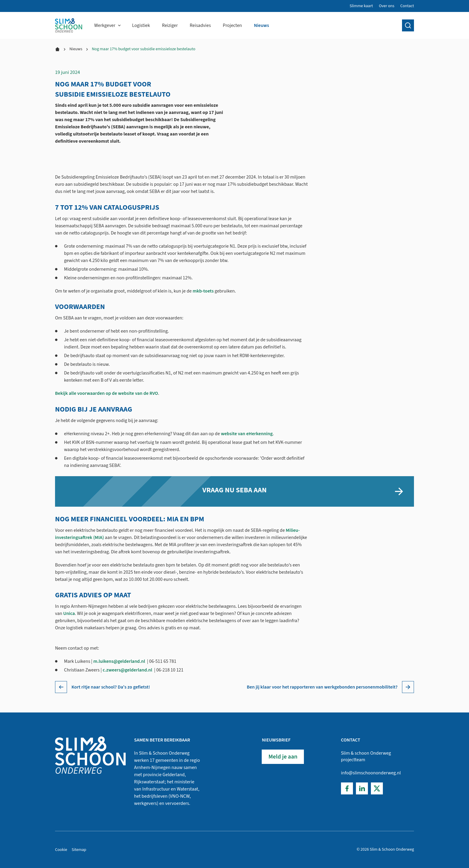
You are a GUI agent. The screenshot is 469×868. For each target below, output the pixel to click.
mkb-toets (203, 291)
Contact (407, 6)
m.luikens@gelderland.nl (119, 661)
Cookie (61, 850)
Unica (69, 613)
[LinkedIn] (362, 788)
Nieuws (76, 49)
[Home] (69, 25)
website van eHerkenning (247, 433)
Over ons (387, 6)
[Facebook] (347, 788)
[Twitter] (377, 788)
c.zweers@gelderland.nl (127, 670)
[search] (408, 25)
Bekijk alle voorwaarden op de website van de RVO (106, 393)
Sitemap (79, 850)
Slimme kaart (361, 6)
